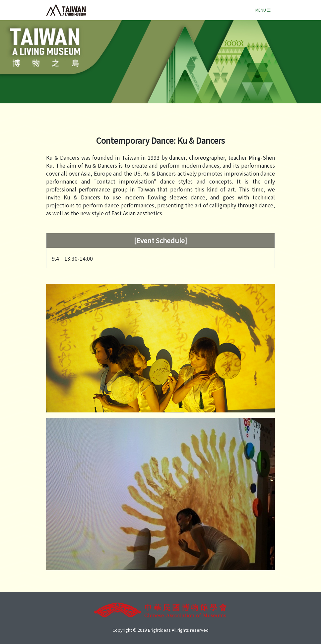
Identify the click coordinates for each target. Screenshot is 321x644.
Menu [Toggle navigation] (263, 10)
